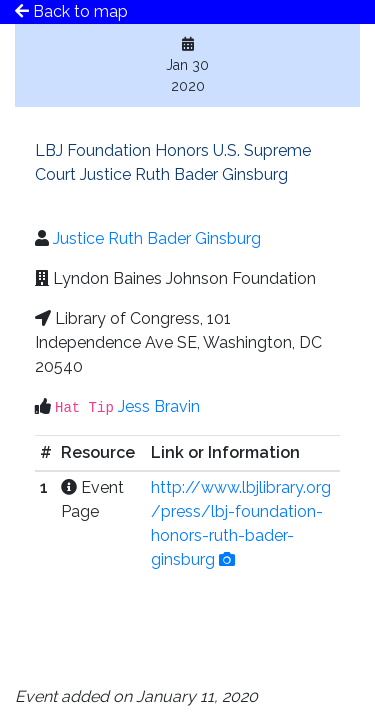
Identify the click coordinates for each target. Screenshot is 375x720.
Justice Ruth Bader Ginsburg (157, 238)
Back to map (71, 11)
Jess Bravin (159, 406)
